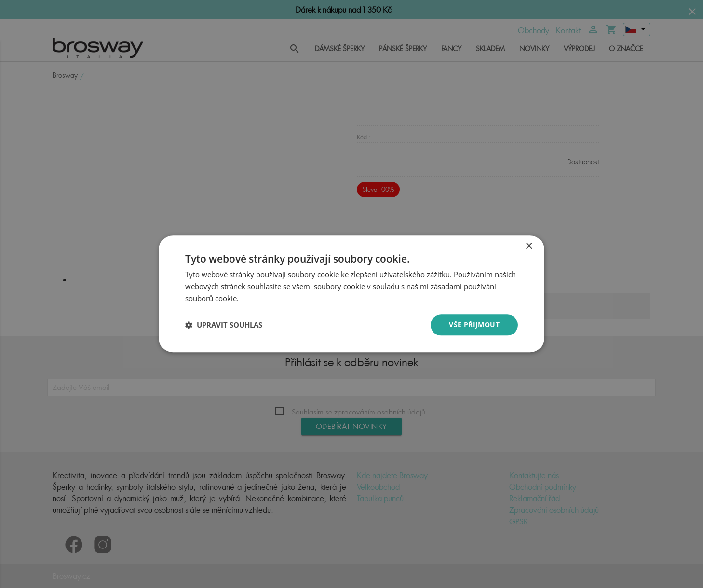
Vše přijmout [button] (474, 325)
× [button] (529, 247)
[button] (224, 325)
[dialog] (351, 294)
